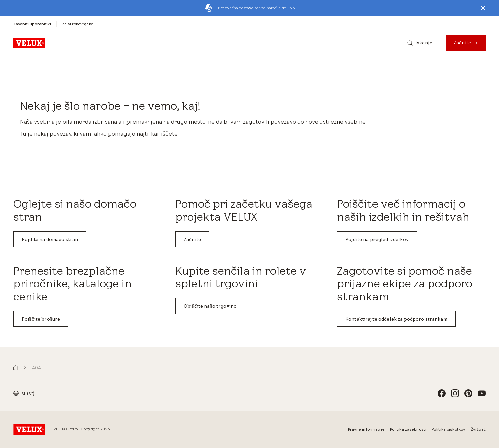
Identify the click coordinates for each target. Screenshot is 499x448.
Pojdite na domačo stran (50, 239)
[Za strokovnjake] (78, 24)
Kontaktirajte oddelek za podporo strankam (396, 319)
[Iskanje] (420, 43)
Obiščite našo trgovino (210, 306)
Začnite (192, 239)
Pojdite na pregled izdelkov (377, 239)
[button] (483, 8)
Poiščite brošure (41, 319)
